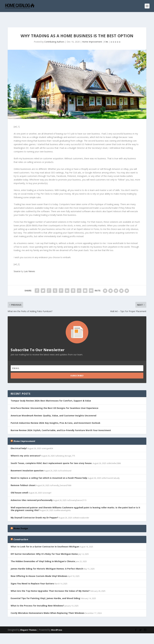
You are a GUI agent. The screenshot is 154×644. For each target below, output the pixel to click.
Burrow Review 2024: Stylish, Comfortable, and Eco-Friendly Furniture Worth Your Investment (61, 421)
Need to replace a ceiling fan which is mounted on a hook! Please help (49, 469)
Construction (21, 530)
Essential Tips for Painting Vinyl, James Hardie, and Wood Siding (45, 589)
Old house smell (19, 483)
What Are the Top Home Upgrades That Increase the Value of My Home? (50, 582)
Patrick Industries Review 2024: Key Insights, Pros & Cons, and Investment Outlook (55, 414)
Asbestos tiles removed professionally (32, 491)
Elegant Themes (28, 621)
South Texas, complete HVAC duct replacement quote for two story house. (51, 454)
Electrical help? (19, 439)
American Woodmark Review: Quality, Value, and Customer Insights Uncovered (53, 406)
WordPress (57, 621)
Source (17, 262)
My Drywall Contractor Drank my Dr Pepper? (34, 508)
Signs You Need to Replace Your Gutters (32, 574)
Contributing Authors (54, 32)
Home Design (21, 519)
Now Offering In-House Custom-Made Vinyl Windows (39, 567)
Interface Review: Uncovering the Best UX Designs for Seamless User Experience (55, 399)
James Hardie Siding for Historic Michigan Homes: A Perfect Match (47, 559)
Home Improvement (92, 32)
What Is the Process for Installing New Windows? (37, 596)
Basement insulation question (27, 461)
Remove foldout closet (23, 476)
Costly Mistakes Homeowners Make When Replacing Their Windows (48, 604)
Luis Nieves (29, 262)
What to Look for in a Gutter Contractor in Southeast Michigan (45, 537)
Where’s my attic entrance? (26, 446)
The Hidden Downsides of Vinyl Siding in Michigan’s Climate (43, 552)
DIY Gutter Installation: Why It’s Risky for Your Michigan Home (44, 545)
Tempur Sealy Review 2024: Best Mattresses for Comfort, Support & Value (51, 391)
